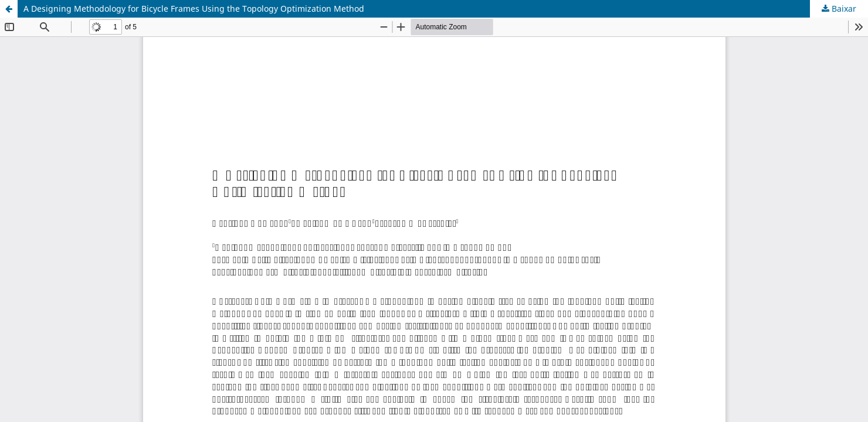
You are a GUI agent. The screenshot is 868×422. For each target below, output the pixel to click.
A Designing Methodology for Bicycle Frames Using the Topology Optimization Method (194, 8)
